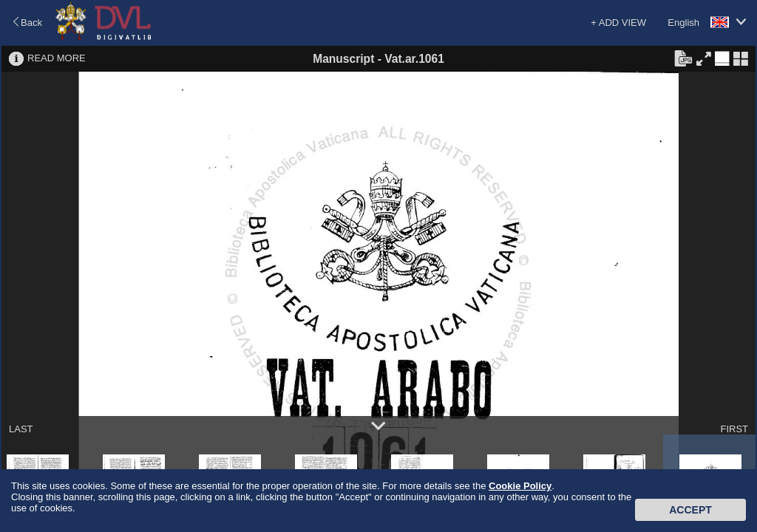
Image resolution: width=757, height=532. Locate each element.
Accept (690, 510)
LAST (21, 429)
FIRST (734, 429)
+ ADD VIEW (618, 23)
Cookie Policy (520, 486)
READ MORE (57, 58)
